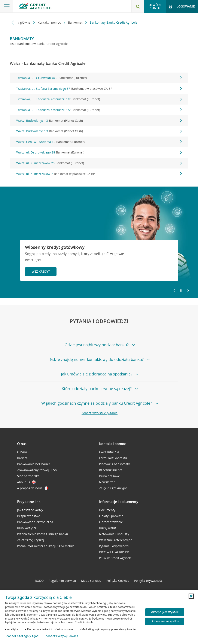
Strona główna (21, 22)
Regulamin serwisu (62, 581)
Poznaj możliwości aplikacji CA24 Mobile (46, 546)
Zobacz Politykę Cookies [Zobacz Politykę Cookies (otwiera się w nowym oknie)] (62, 636)
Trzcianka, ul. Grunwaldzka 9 (99, 78)
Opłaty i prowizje (111, 516)
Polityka (118, 581)
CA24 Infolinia (109, 452)
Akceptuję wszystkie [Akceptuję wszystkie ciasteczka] (165, 612)
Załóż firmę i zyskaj (31, 540)
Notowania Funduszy (114, 534)
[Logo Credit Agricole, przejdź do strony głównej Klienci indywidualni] (35, 6)
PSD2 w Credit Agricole (115, 558)
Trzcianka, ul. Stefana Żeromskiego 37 (99, 89)
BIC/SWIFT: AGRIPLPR (114, 552)
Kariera (22, 458)
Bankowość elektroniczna (35, 522)
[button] (191, 596)
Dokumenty (107, 510)
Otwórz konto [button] (155, 6)
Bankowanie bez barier (34, 464)
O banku (23, 452)
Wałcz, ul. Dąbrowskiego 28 (99, 152)
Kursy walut (108, 528)
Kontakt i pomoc (50, 22)
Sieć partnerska (28, 476)
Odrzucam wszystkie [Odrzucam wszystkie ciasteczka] (165, 621)
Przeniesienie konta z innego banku (43, 534)
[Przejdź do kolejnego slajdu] (188, 291)
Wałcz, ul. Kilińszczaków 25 (99, 163)
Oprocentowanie (111, 522)
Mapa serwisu (91, 581)
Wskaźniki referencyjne (116, 540)
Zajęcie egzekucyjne (113, 488)
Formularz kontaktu (113, 458)
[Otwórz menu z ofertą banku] (7, 6)
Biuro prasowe (109, 476)
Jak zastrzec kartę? (30, 510)
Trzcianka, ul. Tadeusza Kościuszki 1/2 (99, 99)
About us (26, 482)
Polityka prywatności (149, 581)
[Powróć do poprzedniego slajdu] (174, 290)
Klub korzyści (27, 528)
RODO (39, 581)
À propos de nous (33, 488)
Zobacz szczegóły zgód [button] (22, 636)
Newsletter (107, 482)
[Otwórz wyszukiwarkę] (138, 6)
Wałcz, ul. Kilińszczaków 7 (99, 174)
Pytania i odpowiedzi (114, 546)
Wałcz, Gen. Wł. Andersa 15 (99, 142)
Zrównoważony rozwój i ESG (37, 470)
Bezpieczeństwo (29, 516)
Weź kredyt (41, 271)
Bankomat (76, 22)
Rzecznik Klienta (111, 470)
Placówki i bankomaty (114, 464)
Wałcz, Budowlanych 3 (99, 121)
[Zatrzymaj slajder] (181, 291)
